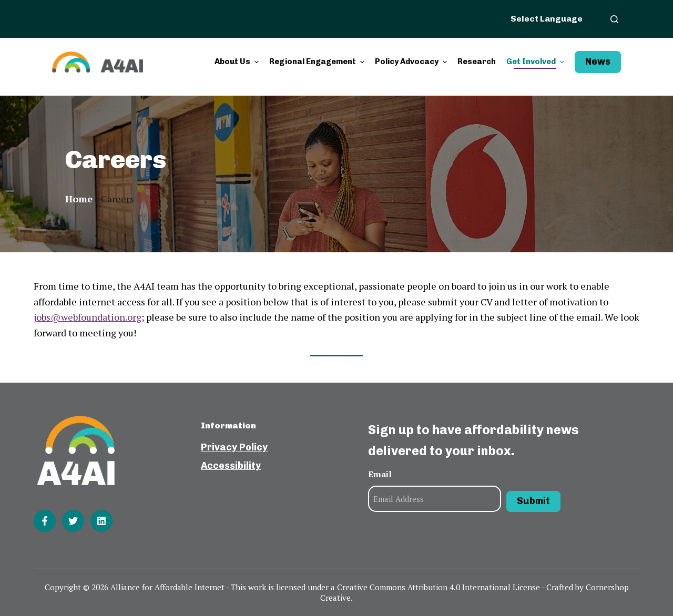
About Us (238, 62)
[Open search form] (614, 19)
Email (380, 474)
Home (79, 199)
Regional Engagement (318, 62)
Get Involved (537, 62)
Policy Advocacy (412, 62)
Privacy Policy (234, 447)
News (598, 61)
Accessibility (231, 466)
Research (477, 61)
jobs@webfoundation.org (88, 317)
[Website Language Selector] (553, 18)
